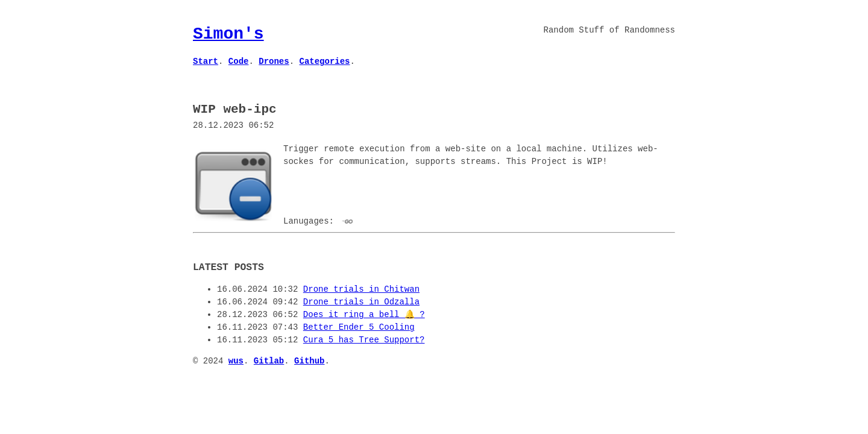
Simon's (228, 34)
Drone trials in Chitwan (361, 288)
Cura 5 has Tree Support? (364, 339)
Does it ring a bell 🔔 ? (364, 314)
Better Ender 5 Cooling (359, 326)
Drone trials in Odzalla (361, 301)
